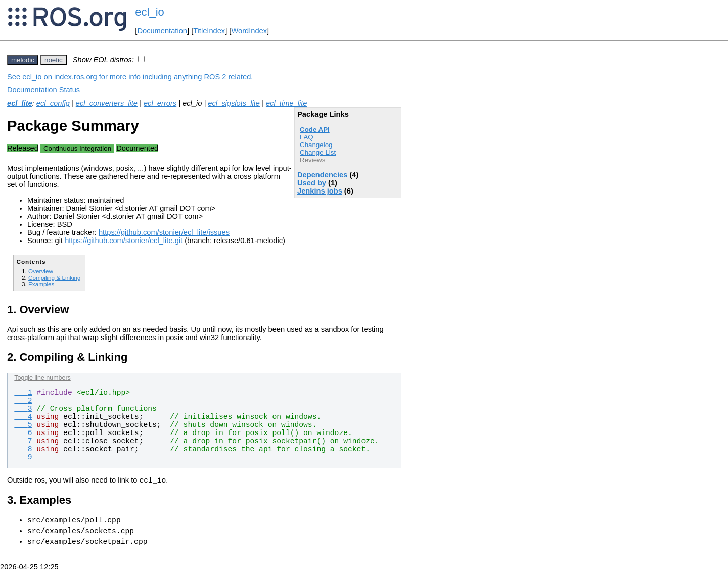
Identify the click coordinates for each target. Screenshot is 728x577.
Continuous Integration (77, 148)
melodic (23, 60)
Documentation (162, 31)
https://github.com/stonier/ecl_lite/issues (164, 232)
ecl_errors (160, 103)
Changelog (316, 145)
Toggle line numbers (42, 378)
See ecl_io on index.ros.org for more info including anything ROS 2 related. (130, 77)
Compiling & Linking (55, 278)
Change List (318, 152)
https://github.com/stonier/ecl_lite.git (124, 241)
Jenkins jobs (320, 191)
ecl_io (149, 12)
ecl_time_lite (286, 103)
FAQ (307, 137)
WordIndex (249, 31)
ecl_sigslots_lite (234, 103)
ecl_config (53, 103)
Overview (41, 271)
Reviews (312, 160)
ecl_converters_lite (107, 103)
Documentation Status (43, 90)
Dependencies (322, 175)
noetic (54, 60)
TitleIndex (209, 31)
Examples (41, 284)
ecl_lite (20, 103)
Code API (315, 130)
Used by (312, 183)
